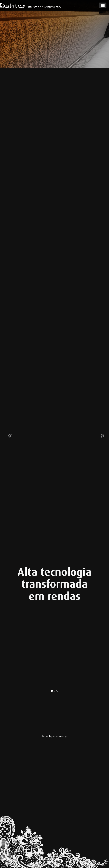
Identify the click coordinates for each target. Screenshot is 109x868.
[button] (8, 434)
